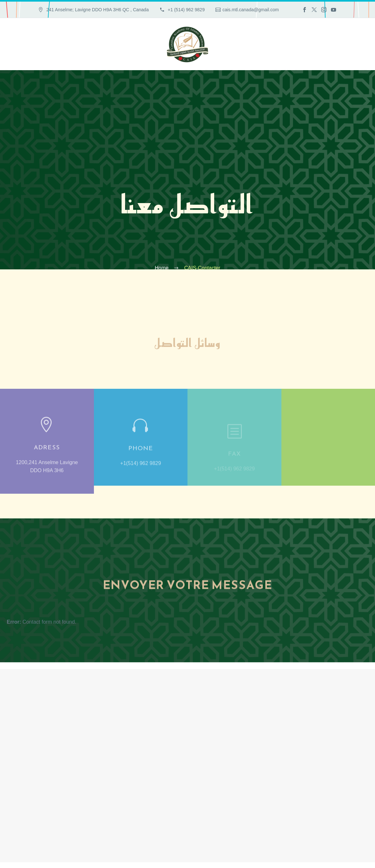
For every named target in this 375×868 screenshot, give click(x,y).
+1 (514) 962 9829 (186, 10)
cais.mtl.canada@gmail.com (251, 10)
